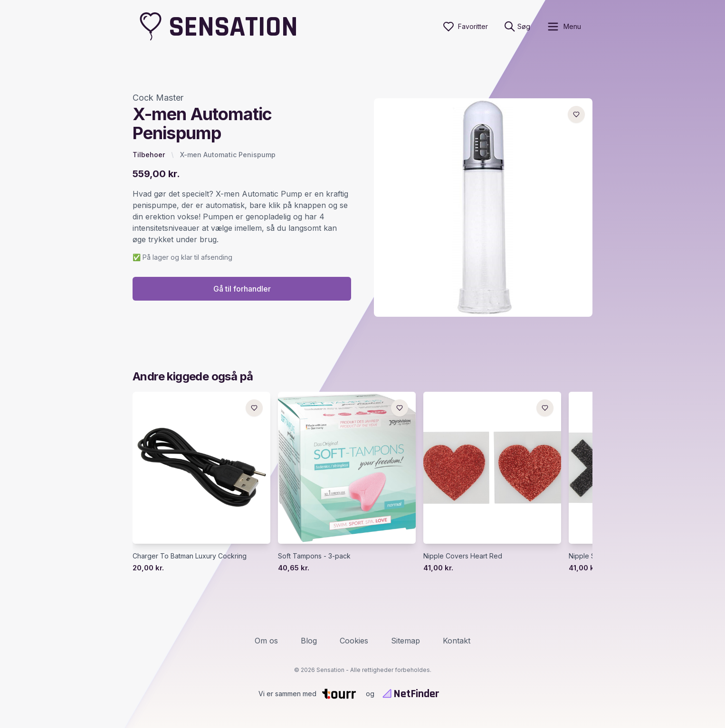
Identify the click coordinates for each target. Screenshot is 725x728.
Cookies (354, 641)
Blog (309, 641)
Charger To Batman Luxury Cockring (190, 556)
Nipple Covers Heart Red (463, 556)
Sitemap (405, 641)
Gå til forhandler (242, 289)
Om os (266, 641)
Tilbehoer (149, 155)
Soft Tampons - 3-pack (314, 556)
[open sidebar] (564, 27)
